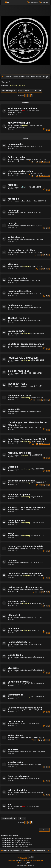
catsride (25, 455)
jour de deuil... (15, 655)
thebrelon (26, 792)
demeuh (25, 226)
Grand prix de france (18, 776)
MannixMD (31, 857)
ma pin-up (13, 211)
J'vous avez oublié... (19, 278)
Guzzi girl (13, 467)
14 (48, 176)
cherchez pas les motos (20, 171)
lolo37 (24, 187)
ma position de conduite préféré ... (26, 573)
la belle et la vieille (18, 790)
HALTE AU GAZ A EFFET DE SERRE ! (26, 508)
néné (24, 280)
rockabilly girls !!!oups (20, 453)
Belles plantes (15, 736)
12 (43, 176)
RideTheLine (27, 738)
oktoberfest (14, 615)
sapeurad (25, 240)
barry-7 (25, 765)
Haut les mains (16, 762)
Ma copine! (14, 199)
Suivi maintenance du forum (23, 109)
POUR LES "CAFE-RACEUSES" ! (24, 358)
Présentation (20, 127)
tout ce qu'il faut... (17, 384)
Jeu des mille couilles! (20, 291)
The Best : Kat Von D (18, 318)
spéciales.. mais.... (18, 601)
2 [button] (29, 95)
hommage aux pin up (19, 495)
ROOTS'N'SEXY (16, 722)
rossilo (25, 779)
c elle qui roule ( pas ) (19, 371)
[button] (32, 95)
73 (37, 162)
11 (40, 176)
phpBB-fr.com (29, 863)
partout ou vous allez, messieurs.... (26, 587)
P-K (23, 510)
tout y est (13, 560)
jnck (24, 806)
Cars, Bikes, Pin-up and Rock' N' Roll (27, 439)
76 (46, 162)
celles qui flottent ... (18, 521)
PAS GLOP (13, 750)
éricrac (25, 644)
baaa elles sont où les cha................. (27, 481)
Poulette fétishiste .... (19, 642)
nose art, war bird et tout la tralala (25, 547)
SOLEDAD (26, 412)
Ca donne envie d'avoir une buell (25, 708)
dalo (24, 111)
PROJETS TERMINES (19, 123)
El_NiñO (25, 373)
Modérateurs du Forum (18, 85)
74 (40, 162)
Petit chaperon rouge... (20, 305)
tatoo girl (13, 224)
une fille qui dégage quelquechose (26, 344)
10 (37, 176)
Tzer (24, 724)
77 (48, 162)
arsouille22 (26, 752)
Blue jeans (13, 668)
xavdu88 (25, 146)
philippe (25, 710)
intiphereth (26, 589)
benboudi (25, 125)
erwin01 (25, 320)
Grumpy (25, 617)
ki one (24, 213)
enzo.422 (25, 549)
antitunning (26, 267)
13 (46, 176)
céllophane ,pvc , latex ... (21, 396)
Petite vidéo (14, 410)
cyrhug (25, 293)
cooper (25, 307)
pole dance (14, 628)
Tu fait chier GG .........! (20, 237)
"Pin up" (5, 82)
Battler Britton (27, 159)
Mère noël (13, 185)
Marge (11, 534)
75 (43, 162)
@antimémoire (16, 695)
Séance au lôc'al (16, 331)
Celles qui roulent (17, 157)
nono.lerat (26, 563)
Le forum (19, 112)
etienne (25, 427)
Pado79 (25, 173)
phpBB (19, 860)
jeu (9, 804)
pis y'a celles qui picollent (21, 250)
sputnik (25, 386)
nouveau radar (15, 144)
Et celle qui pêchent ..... (20, 682)
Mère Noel (13, 264)
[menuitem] (7, 2)
